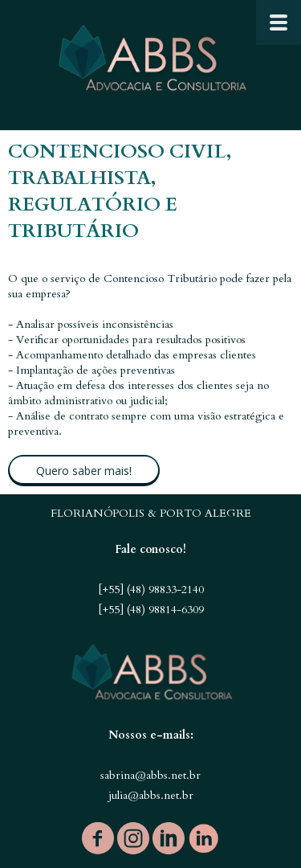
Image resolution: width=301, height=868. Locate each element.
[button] (84, 471)
